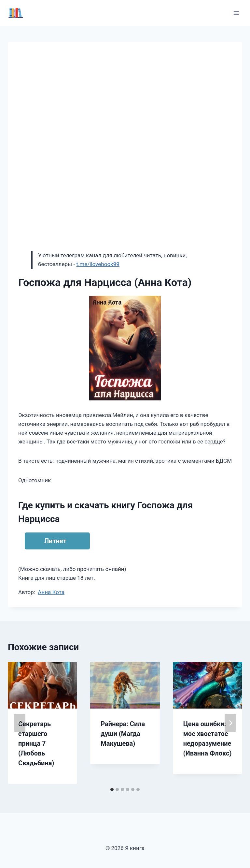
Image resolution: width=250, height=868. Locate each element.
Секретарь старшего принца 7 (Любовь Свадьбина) (36, 743)
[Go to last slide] (20, 723)
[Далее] (230, 723)
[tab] (112, 789)
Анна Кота (51, 592)
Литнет (55, 541)
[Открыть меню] (236, 13)
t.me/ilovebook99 (98, 264)
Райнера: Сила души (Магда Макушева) (123, 734)
